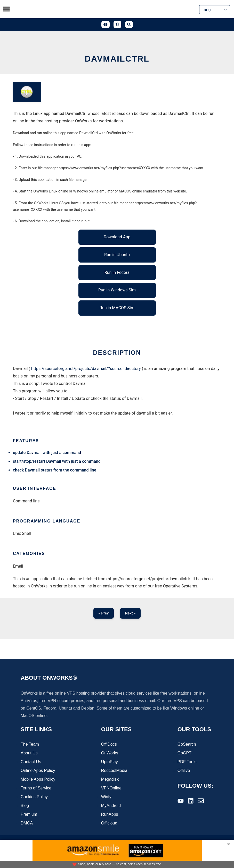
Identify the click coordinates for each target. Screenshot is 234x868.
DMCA (27, 824)
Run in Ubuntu (117, 255)
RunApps (110, 815)
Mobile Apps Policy (38, 780)
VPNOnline (111, 789)
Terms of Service (36, 789)
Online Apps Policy (38, 771)
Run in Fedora (117, 272)
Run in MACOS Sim (117, 308)
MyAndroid (111, 806)
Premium (29, 815)
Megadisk (110, 780)
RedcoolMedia (114, 771)
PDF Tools (187, 762)
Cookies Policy (34, 797)
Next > (130, 613)
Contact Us (31, 762)
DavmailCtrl (117, 59)
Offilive (184, 771)
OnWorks (110, 753)
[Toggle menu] (6, 9)
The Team (30, 745)
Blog (25, 806)
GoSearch (187, 745)
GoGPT (184, 753)
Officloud (109, 824)
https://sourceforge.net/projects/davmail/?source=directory (86, 369)
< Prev (104, 613)
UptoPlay (110, 762)
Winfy (106, 797)
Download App (117, 237)
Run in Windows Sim (117, 290)
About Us (29, 753)
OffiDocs (109, 745)
